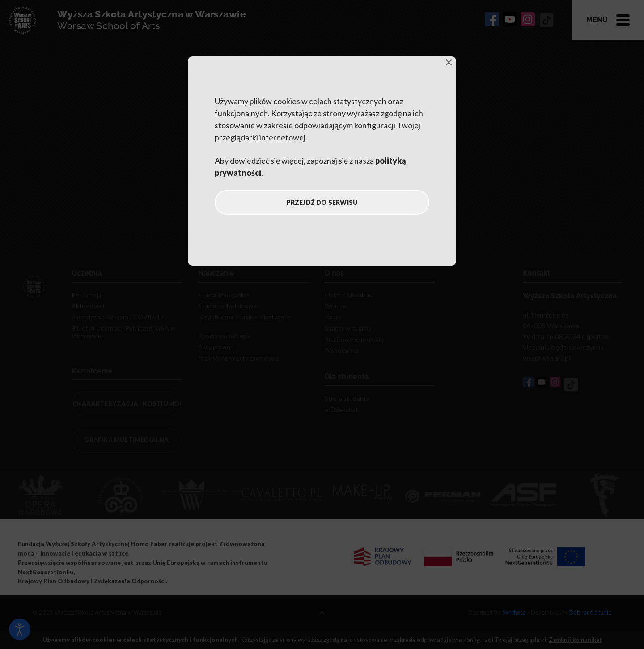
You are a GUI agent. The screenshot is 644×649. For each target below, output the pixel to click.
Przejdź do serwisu (322, 202)
